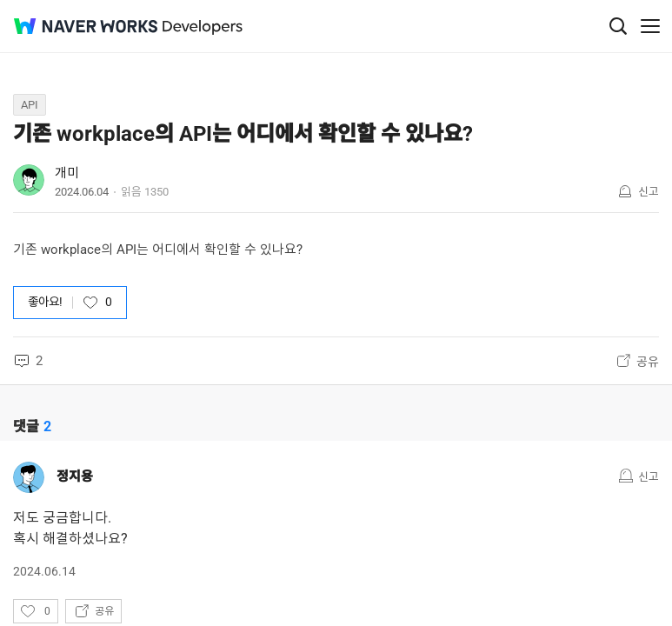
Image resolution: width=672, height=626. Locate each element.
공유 (648, 362)
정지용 (75, 476)
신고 (649, 192)
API (30, 105)
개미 (67, 173)
